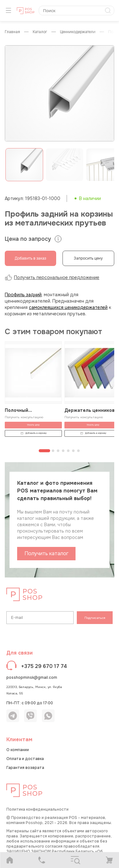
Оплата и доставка (25, 759)
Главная (12, 32)
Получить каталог (46, 553)
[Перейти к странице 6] (73, 451)
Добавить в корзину (33, 433)
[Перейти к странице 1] (44, 451)
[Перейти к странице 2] (53, 451)
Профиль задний (23, 295)
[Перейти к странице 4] (63, 451)
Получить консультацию (24, 417)
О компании (18, 750)
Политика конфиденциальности (37, 809)
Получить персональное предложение (52, 277)
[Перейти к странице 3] (58, 451)
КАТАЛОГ (40, 32)
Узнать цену (33, 425)
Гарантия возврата (25, 768)
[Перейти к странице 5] (68, 451)
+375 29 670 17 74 (44, 666)
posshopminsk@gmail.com (32, 678)
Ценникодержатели (78, 32)
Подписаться (95, 618)
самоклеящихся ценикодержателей (68, 307)
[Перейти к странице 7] (78, 451)
